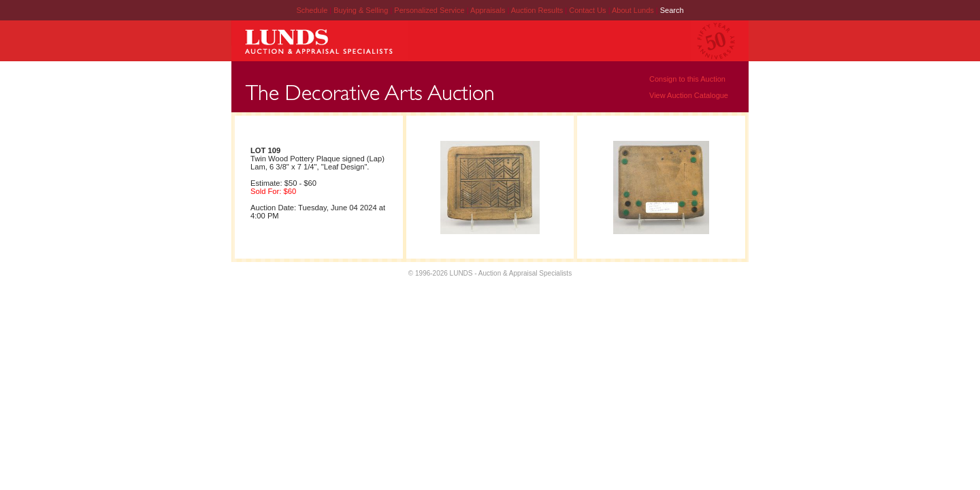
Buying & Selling (362, 10)
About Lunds (634, 10)
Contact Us (587, 10)
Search (672, 10)
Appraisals (489, 10)
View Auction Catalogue (689, 95)
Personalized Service (430, 10)
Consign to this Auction (687, 79)
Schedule (312, 10)
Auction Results (538, 10)
